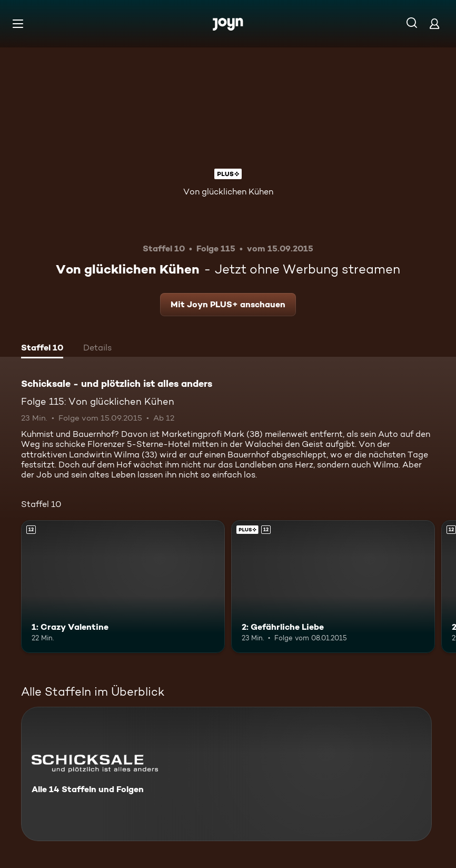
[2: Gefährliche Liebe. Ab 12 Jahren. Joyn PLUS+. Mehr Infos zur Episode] (333, 587)
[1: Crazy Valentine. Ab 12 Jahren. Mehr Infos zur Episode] (123, 587)
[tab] (42, 349)
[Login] (434, 23)
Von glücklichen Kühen (228, 192)
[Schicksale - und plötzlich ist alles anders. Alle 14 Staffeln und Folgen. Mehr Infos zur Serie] (226, 774)
